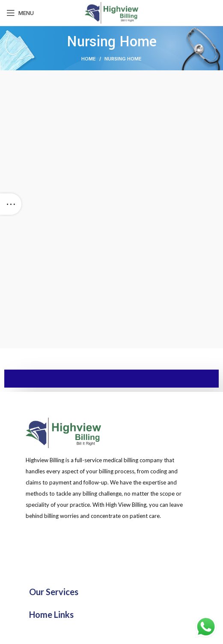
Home (89, 59)
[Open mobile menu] (20, 13)
